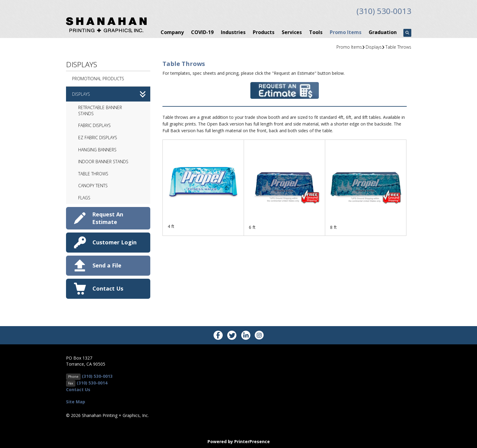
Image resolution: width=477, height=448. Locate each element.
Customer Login (115, 242)
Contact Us (108, 288)
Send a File (107, 265)
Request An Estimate (108, 217)
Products (264, 32)
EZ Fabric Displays (98, 137)
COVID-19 (202, 32)
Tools (316, 32)
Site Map (76, 401)
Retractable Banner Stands (100, 110)
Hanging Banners (97, 149)
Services (292, 32)
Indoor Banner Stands (103, 161)
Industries (233, 32)
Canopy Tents (93, 185)
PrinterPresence (252, 441)
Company (172, 32)
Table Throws (398, 46)
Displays (374, 46)
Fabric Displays (94, 125)
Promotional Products (98, 78)
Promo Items (346, 32)
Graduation (383, 32)
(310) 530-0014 (92, 382)
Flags (84, 197)
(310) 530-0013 (382, 11)
